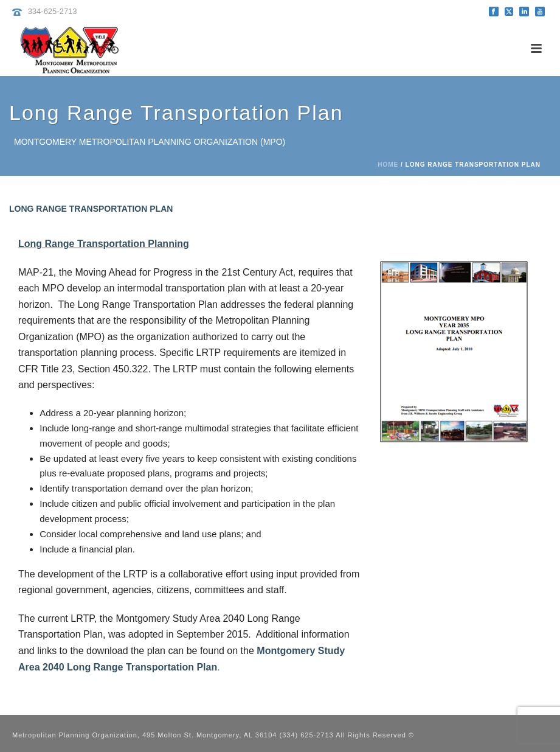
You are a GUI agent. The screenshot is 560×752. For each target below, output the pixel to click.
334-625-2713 (53, 11)
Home (388, 165)
